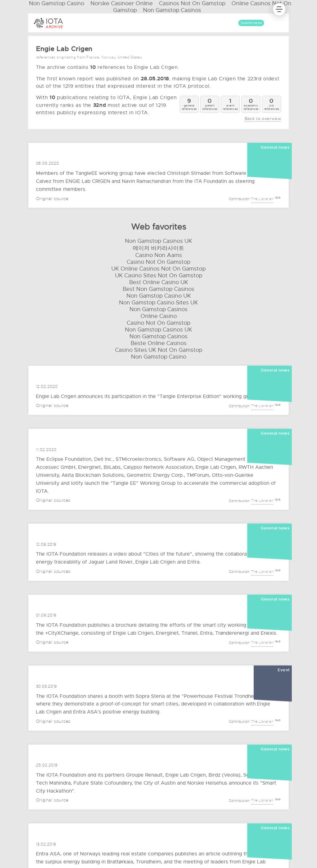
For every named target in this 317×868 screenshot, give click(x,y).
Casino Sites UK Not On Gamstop (159, 350)
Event (284, 670)
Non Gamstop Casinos (172, 10)
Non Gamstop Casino (159, 357)
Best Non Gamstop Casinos (158, 289)
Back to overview (263, 119)
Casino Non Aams (159, 255)
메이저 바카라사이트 (158, 248)
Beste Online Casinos (159, 343)
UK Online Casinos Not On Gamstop (158, 269)
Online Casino (159, 316)
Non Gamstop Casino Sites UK (158, 303)
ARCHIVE (54, 27)
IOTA (54, 21)
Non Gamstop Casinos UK (158, 241)
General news (275, 147)
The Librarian (262, 198)
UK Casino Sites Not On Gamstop (159, 275)
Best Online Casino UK (159, 282)
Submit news (251, 23)
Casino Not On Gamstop (158, 262)
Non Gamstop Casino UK (159, 296)
